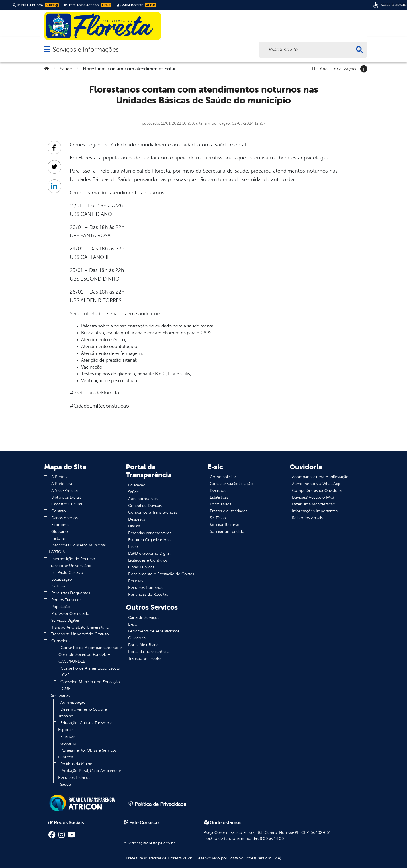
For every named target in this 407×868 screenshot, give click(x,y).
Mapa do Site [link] (137, 5)
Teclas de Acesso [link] (88, 5)
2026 (187, 858)
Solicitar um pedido (227, 532)
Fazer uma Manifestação (314, 504)
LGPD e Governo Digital (149, 553)
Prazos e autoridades (229, 511)
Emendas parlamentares (150, 533)
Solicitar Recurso (225, 525)
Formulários (221, 504)
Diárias (134, 526)
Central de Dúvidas (145, 506)
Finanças (68, 737)
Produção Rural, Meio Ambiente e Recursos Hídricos (90, 774)
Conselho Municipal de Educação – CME (89, 685)
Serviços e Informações (86, 49)
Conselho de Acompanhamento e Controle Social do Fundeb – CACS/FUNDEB (90, 655)
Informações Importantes (315, 511)
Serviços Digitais (66, 620)
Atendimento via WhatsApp (316, 484)
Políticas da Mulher (77, 764)
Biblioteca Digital (66, 497)
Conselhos (61, 641)
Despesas (137, 519)
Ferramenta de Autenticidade (154, 631)
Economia (60, 525)
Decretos (218, 491)
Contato (59, 511)
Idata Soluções (242, 858)
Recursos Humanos (146, 588)
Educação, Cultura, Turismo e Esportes (85, 726)
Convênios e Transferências (153, 512)
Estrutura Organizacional (150, 540)
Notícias (58, 586)
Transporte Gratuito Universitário (80, 627)
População (61, 607)
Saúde (66, 69)
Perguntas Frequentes (71, 593)
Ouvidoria (137, 638)
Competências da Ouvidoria (317, 491)
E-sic (132, 624)
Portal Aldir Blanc (143, 645)
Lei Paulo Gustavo (67, 573)
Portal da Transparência (149, 652)
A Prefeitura (62, 484)
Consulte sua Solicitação (231, 484)
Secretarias (61, 696)
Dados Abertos (65, 518)
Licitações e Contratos (148, 560)
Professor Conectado (70, 614)
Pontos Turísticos (66, 600)
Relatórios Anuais (307, 518)
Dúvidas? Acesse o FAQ (313, 497)
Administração (73, 702)
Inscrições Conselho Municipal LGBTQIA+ (77, 549)
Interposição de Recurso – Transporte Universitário (74, 562)
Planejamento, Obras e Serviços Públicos (87, 754)
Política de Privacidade (157, 804)
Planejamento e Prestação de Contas (161, 574)
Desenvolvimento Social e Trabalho (82, 713)
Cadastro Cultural (67, 504)
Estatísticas (219, 497)
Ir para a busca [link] (36, 5)
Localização (344, 68)
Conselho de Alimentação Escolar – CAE (90, 672)
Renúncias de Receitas (148, 594)
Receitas (136, 581)
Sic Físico (218, 518)
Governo (68, 743)
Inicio (133, 547)
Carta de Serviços (144, 618)
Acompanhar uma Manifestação (320, 477)
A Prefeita (60, 477)
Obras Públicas (141, 567)
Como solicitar (223, 477)
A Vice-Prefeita (65, 491)
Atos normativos (143, 499)
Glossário (60, 532)
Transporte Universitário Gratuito (80, 634)
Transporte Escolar (145, 659)
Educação (137, 485)
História (320, 68)
